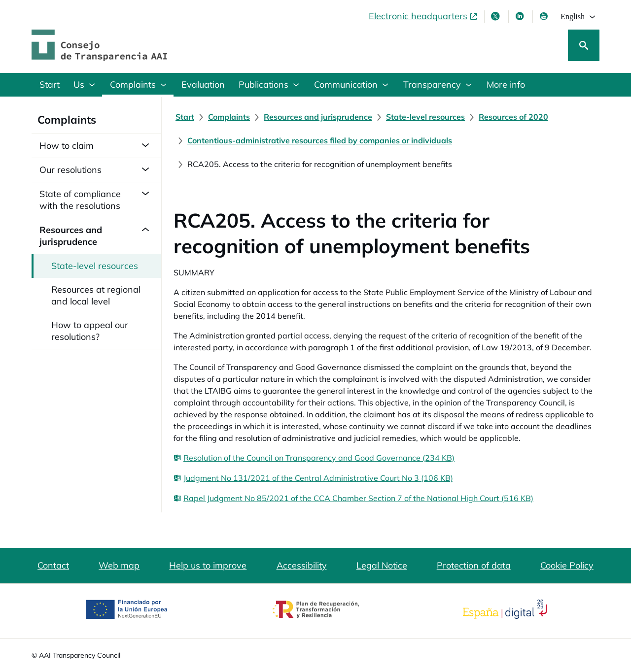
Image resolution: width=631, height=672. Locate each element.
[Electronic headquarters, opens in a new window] (423, 16)
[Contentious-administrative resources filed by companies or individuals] (320, 140)
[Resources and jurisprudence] (318, 117)
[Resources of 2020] (513, 117)
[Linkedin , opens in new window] (521, 16)
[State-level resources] (425, 117)
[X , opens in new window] (496, 16)
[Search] (584, 45)
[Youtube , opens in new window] (545, 16)
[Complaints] (229, 117)
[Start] (185, 117)
